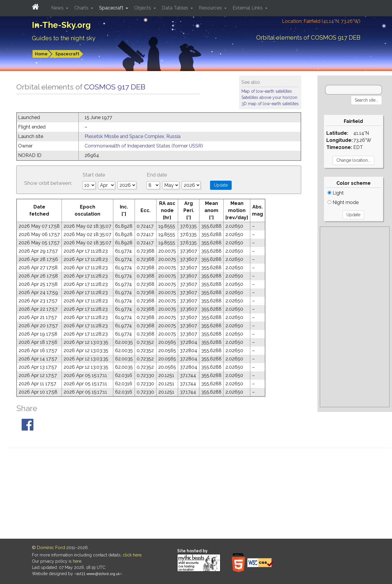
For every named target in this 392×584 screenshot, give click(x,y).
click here (132, 555)
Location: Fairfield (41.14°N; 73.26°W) (321, 21)
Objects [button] (143, 8)
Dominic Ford (51, 548)
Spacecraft (67, 54)
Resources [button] (211, 8)
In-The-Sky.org (61, 25)
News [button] (58, 8)
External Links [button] (248, 8)
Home (41, 54)
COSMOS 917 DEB (115, 87)
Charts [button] (82, 8)
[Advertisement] (355, 317)
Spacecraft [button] (112, 8)
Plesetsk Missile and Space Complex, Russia (133, 136)
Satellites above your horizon (269, 97)
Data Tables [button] (176, 8)
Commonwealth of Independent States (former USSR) (144, 146)
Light (336, 193)
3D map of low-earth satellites (270, 104)
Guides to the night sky (64, 38)
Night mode (343, 202)
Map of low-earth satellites (267, 91)
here (77, 561)
